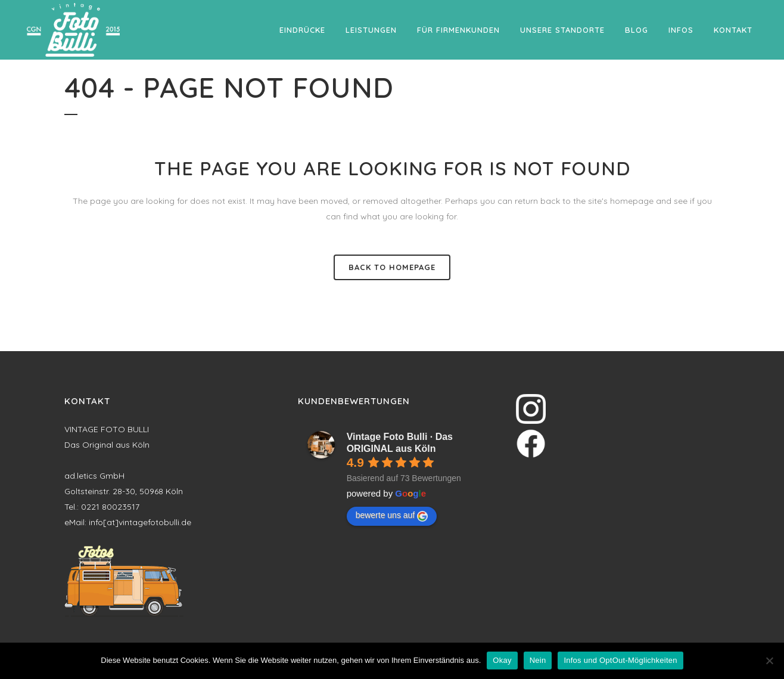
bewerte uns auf (392, 516)
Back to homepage (392, 267)
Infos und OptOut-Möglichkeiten (620, 660)
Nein (538, 660)
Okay (502, 660)
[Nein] (769, 661)
